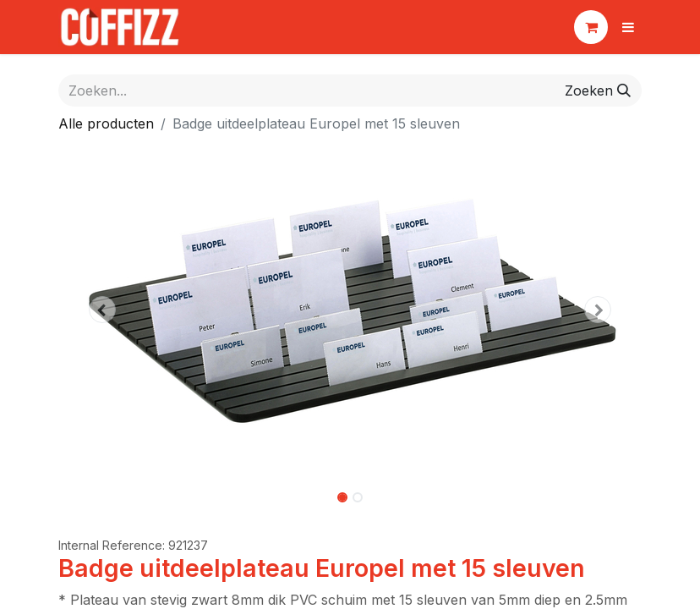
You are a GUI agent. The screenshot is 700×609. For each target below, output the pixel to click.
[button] (102, 310)
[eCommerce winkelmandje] (591, 27)
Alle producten (106, 123)
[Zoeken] (598, 91)
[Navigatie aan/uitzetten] (628, 27)
